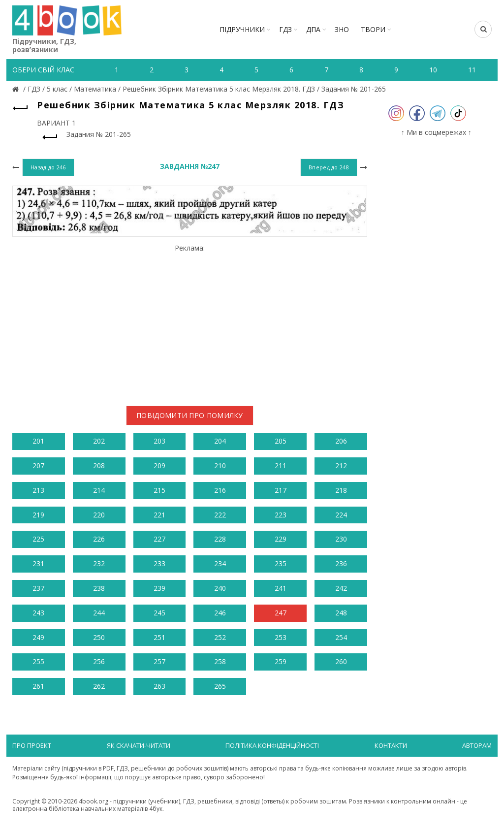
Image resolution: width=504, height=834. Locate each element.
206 (341, 441)
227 (159, 539)
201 (38, 441)
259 (281, 661)
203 (159, 441)
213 (38, 490)
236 (341, 563)
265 (220, 686)
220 (99, 515)
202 (99, 441)
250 (99, 637)
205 (281, 441)
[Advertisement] (190, 321)
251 (159, 637)
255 (38, 661)
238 (99, 588)
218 (341, 490)
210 (220, 465)
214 (99, 490)
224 (341, 515)
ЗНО (342, 29)
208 (99, 465)
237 (38, 588)
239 (159, 588)
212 (341, 465)
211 (281, 465)
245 (159, 613)
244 (99, 613)
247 (281, 613)
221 (159, 515)
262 (99, 686)
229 (281, 539)
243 (38, 613)
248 (341, 613)
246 (220, 613)
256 (99, 661)
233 (159, 563)
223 (281, 515)
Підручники (242, 29)
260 (341, 661)
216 (220, 490)
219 (38, 515)
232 (99, 563)
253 (281, 637)
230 (341, 539)
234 (220, 563)
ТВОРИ (373, 29)
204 (220, 441)
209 (159, 465)
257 (159, 661)
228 (220, 539)
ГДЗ (285, 29)
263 (159, 686)
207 (38, 465)
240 (220, 588)
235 (281, 563)
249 (38, 637)
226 (99, 539)
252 (220, 637)
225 (38, 539)
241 (281, 588)
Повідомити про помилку (190, 415)
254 (341, 637)
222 (220, 515)
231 (38, 563)
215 (159, 490)
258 (220, 661)
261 (38, 686)
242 (341, 588)
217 (281, 490)
